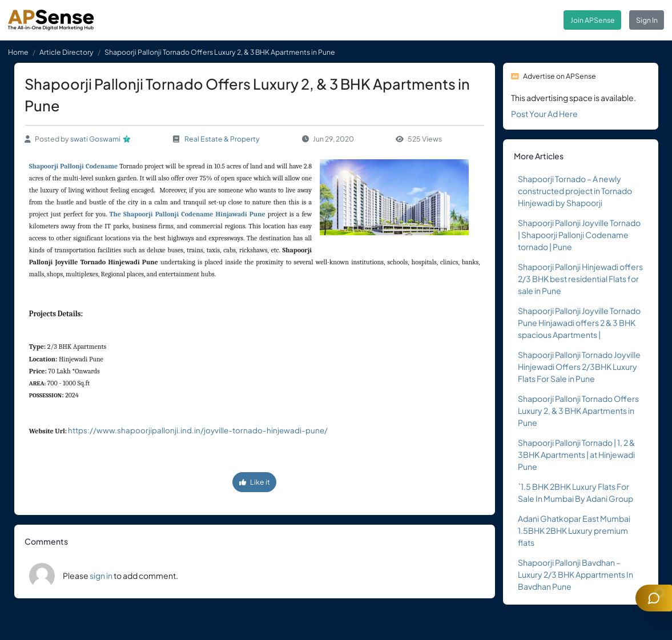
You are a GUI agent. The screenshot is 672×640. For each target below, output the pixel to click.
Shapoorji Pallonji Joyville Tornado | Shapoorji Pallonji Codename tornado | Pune (579, 235)
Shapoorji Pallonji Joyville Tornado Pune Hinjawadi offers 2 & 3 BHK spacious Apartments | (579, 323)
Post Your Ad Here (544, 114)
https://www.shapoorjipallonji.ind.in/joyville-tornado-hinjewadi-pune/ (198, 430)
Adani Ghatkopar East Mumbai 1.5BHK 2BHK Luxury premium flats (574, 530)
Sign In (647, 20)
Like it (255, 482)
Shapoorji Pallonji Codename (73, 166)
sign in (101, 575)
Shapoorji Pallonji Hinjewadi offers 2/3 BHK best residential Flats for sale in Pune (580, 279)
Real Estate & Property (222, 139)
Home (18, 52)
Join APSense (593, 20)
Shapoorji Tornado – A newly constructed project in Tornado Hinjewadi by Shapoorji (575, 191)
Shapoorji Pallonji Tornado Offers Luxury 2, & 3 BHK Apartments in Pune (578, 410)
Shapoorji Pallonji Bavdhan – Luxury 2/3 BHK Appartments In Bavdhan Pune (576, 574)
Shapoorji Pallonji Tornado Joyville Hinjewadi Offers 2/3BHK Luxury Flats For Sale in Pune (579, 367)
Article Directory (67, 52)
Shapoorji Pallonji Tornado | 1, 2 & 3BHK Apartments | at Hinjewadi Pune (576, 454)
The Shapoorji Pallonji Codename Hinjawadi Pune (188, 214)
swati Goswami (95, 139)
